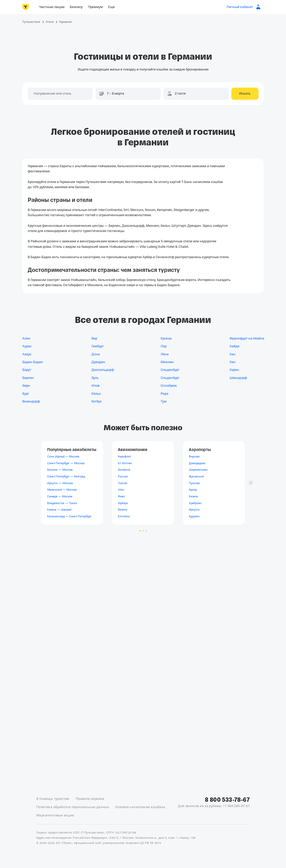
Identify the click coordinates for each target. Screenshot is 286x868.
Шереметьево (198, 470)
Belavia (123, 510)
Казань (194, 496)
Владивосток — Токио (62, 503)
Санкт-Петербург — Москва (66, 463)
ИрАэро (123, 503)
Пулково (194, 483)
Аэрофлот (124, 456)
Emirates (124, 516)
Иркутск (194, 510)
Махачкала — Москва (62, 490)
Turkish (123, 483)
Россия (123, 476)
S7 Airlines (125, 463)
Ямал (121, 496)
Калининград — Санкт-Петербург (69, 516)
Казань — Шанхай (59, 510)
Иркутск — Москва (60, 483)
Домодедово (197, 463)
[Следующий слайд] (251, 483)
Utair (121, 490)
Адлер (193, 490)
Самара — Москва (60, 496)
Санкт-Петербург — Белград (66, 476)
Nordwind (124, 470)
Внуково (194, 456)
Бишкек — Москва (60, 470)
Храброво (195, 503)
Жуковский (196, 476)
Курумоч (194, 516)
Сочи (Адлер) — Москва (63, 456)
